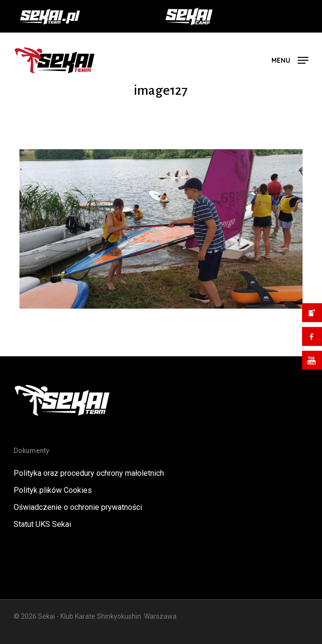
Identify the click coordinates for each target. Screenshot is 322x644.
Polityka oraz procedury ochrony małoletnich (89, 473)
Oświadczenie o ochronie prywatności (78, 507)
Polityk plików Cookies (53, 490)
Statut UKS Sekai (42, 524)
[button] (290, 60)
